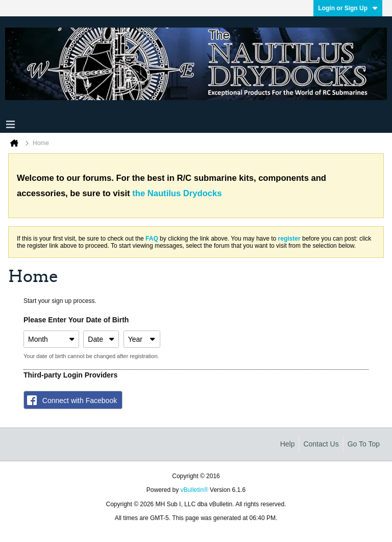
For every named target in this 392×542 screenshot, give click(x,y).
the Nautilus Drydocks (177, 193)
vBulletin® (194, 490)
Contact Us (321, 444)
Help (288, 444)
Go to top (364, 444)
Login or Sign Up (348, 8)
